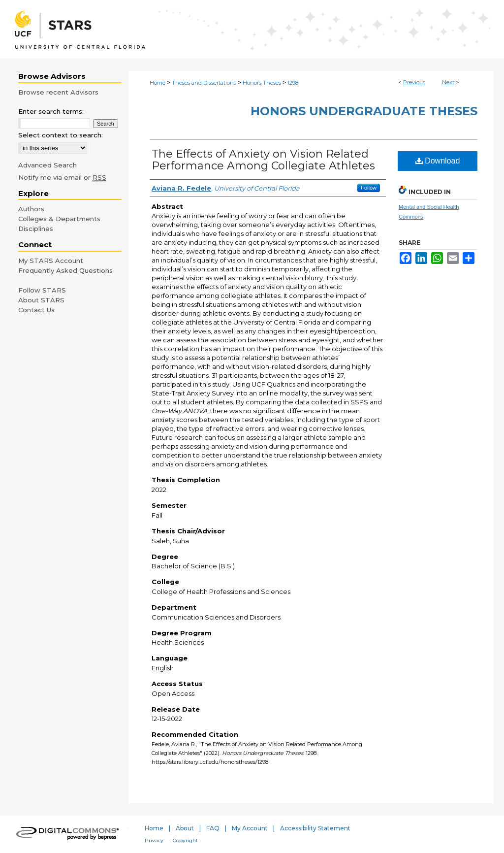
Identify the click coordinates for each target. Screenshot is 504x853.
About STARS (41, 300)
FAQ (213, 828)
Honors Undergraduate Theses (364, 111)
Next (448, 82)
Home (157, 83)
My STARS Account (51, 261)
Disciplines (36, 229)
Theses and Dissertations (204, 83)
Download (438, 161)
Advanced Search (47, 165)
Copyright (185, 840)
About (185, 828)
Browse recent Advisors (58, 92)
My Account (250, 828)
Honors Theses (262, 83)
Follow (369, 188)
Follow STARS (42, 290)
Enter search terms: (51, 111)
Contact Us (36, 310)
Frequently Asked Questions (65, 270)
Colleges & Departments (59, 219)
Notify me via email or (62, 177)
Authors (31, 209)
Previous (414, 82)
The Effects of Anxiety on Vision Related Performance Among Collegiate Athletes (263, 160)
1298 (293, 83)
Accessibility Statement (315, 828)
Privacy (154, 840)
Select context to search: (61, 135)
